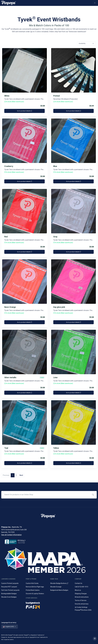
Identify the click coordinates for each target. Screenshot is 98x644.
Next (21, 475)
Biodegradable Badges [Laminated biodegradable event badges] (9, 594)
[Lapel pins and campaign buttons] (37, 607)
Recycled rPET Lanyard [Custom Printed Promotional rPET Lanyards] (9, 587)
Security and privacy (82, 604)
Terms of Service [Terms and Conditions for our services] (81, 600)
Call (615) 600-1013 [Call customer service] (81, 587)
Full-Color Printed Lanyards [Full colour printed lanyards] (10, 590)
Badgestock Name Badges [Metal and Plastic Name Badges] (59, 590)
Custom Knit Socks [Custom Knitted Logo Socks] (32, 583)
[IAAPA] (49, 560)
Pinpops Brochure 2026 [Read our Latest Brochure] (83, 610)
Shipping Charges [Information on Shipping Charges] (81, 594)
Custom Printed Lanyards (10, 583)
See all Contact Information (11, 535)
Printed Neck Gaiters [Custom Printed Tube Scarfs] (33, 590)
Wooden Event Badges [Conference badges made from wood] (9, 597)
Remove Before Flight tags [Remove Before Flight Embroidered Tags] (35, 587)
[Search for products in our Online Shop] (46, 495)
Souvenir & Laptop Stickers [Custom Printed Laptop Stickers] (35, 594)
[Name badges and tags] (37, 602)
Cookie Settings (81, 607)
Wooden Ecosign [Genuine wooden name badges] (56, 587)
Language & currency (9, 623)
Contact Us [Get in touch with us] (78, 583)
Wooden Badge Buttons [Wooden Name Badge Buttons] (59, 583)
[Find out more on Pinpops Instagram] (95, 639)
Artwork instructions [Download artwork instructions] (82, 597)
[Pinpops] (9, 3)
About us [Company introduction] (78, 590)
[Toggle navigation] (95, 3)
